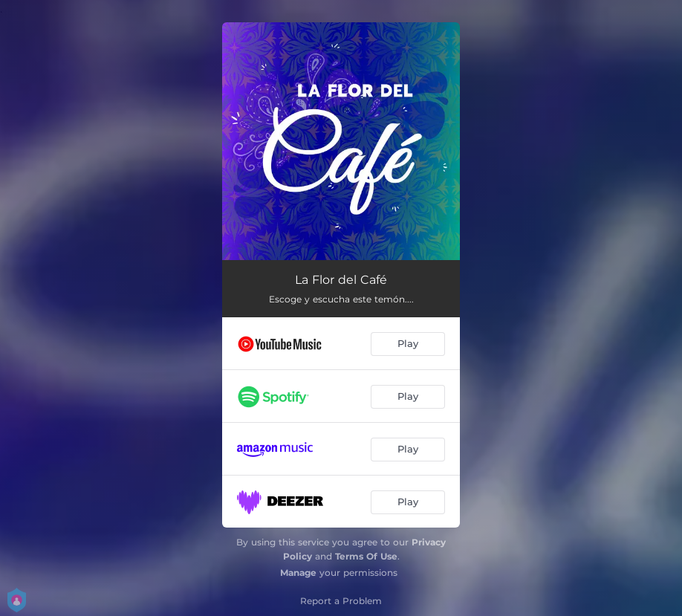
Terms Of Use (366, 556)
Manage (298, 573)
